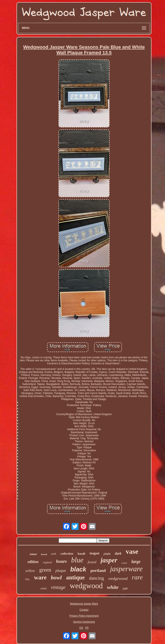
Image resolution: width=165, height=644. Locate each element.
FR (87, 628)
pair (125, 588)
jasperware (126, 569)
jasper (109, 560)
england (47, 562)
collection (67, 554)
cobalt (43, 588)
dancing (96, 578)
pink (54, 554)
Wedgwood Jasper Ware (84, 604)
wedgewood (118, 578)
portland (98, 570)
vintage (58, 587)
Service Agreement (84, 622)
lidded (33, 554)
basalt (81, 554)
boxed (44, 554)
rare (137, 577)
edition (33, 562)
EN (81, 628)
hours (61, 561)
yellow (30, 571)
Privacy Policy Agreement (84, 616)
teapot (94, 553)
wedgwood (86, 586)
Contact (84, 610)
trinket (124, 563)
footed (92, 562)
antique (75, 577)
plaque (61, 571)
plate (107, 554)
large (136, 562)
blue (77, 560)
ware (40, 577)
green (45, 570)
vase (132, 551)
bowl (56, 578)
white (113, 587)
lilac (28, 579)
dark (118, 553)
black (78, 569)
